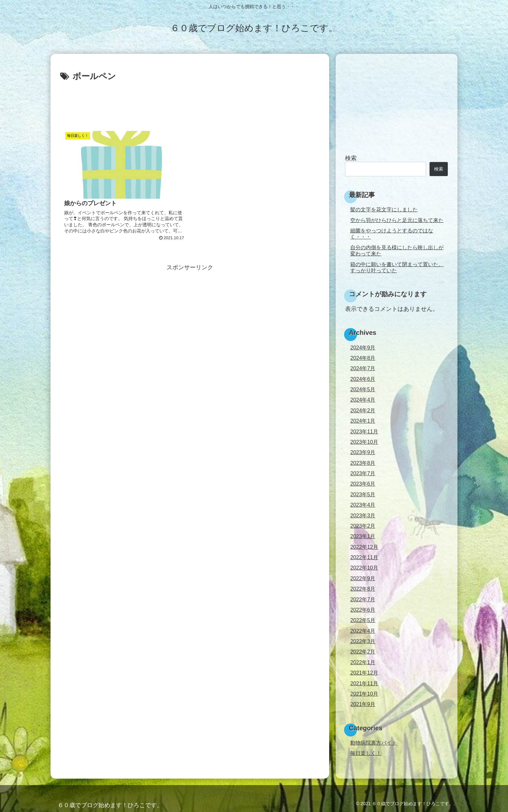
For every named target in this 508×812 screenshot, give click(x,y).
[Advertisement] (190, 102)
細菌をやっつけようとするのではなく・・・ (392, 234)
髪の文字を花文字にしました (384, 209)
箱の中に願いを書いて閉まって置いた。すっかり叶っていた (397, 267)
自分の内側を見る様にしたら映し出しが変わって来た (397, 250)
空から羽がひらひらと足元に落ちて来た (397, 220)
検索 (351, 158)
